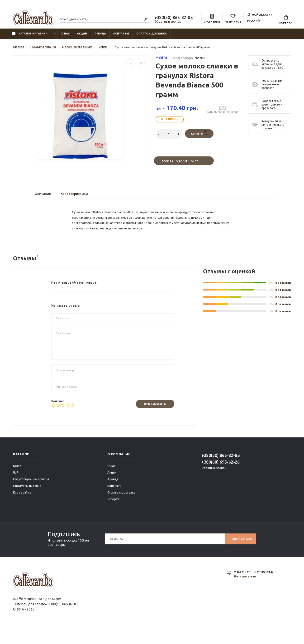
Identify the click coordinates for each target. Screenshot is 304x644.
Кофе (17, 482)
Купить (199, 136)
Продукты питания (27, 502)
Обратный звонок (168, 22)
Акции (82, 36)
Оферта (113, 515)
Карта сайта (22, 508)
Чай (16, 488)
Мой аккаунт (260, 15)
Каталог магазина (30, 36)
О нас (65, 36)
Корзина (286, 20)
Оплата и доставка (152, 36)
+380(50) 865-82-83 (173, 18)
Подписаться (239, 555)
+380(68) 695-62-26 (221, 478)
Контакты (121, 36)
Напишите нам (246, 592)
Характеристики (74, 197)
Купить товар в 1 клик (180, 163)
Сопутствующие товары (31, 495)
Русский (253, 21)
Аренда (100, 36)
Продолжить (153, 419)
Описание (43, 197)
